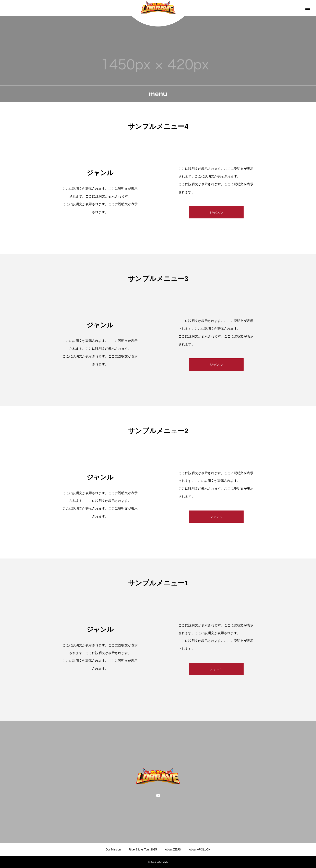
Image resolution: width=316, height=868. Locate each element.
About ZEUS (173, 849)
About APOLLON (200, 849)
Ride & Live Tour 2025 (143, 849)
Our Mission (113, 849)
